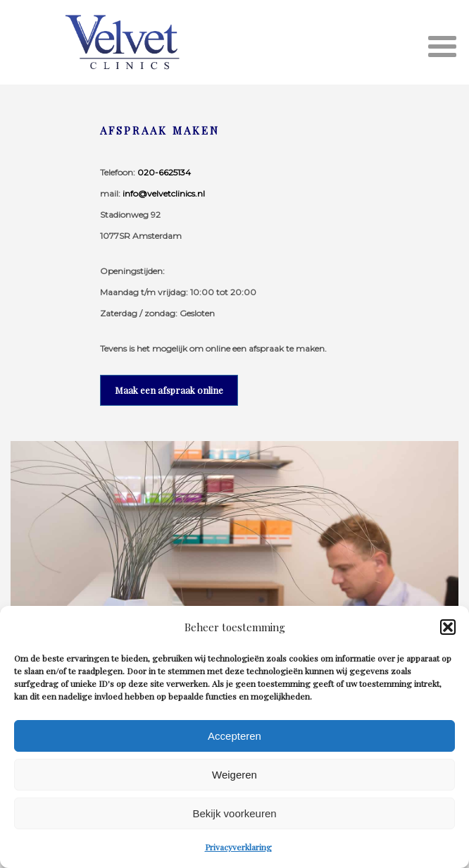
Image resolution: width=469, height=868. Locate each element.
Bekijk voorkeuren (234, 813)
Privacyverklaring (238, 847)
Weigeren (234, 775)
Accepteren (234, 736)
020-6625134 (164, 172)
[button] (448, 627)
